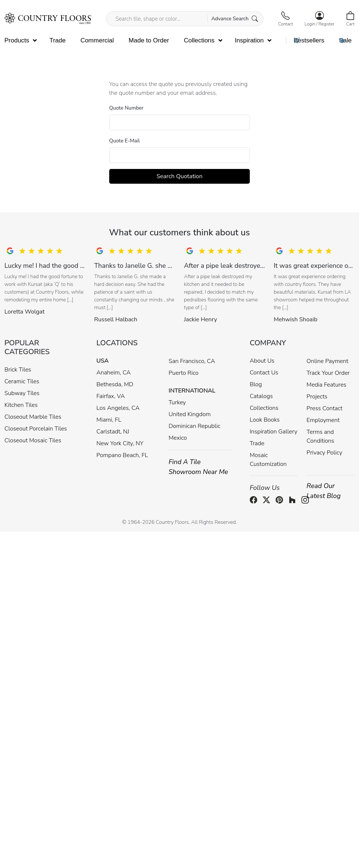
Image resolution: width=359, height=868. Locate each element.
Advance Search (235, 19)
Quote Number (126, 108)
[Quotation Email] (179, 155)
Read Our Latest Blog (324, 491)
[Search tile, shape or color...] (185, 19)
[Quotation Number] (179, 122)
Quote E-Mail (125, 141)
